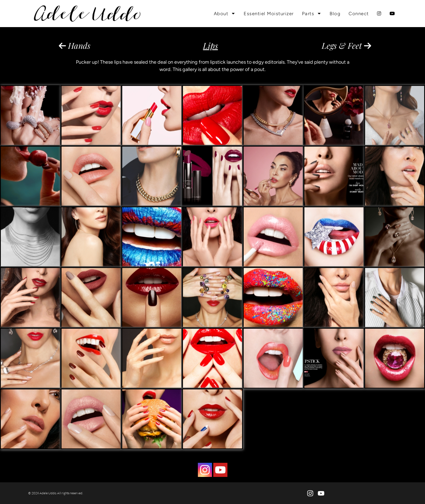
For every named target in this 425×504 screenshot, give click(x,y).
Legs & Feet (346, 46)
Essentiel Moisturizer (269, 14)
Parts (312, 14)
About (225, 14)
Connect (359, 14)
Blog (335, 14)
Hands (75, 46)
